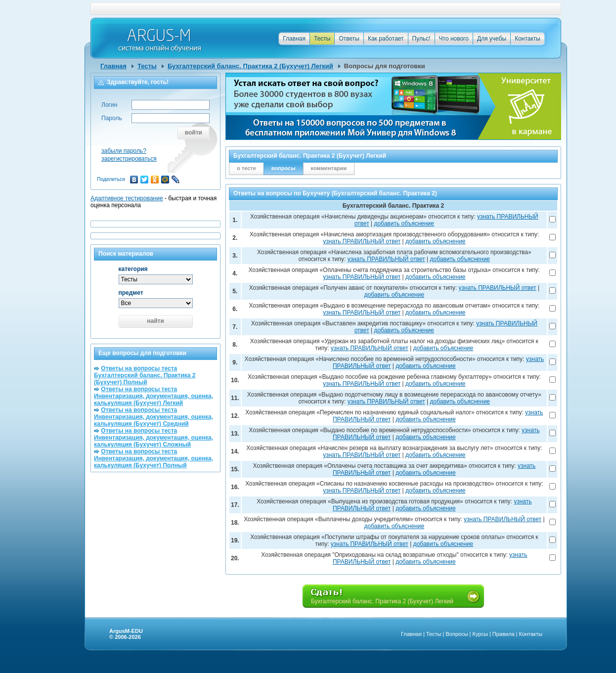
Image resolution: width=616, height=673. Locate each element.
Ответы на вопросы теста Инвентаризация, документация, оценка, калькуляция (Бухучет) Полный (154, 458)
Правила (504, 634)
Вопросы (457, 634)
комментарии (329, 168)
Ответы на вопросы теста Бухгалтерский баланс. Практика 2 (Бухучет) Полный (145, 375)
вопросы (284, 168)
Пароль (112, 118)
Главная (294, 39)
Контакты (528, 39)
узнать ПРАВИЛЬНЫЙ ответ (362, 241)
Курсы (480, 634)
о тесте (246, 168)
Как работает (386, 39)
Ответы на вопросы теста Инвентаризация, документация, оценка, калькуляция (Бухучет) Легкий (154, 396)
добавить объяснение (404, 224)
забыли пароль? (124, 151)
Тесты (322, 39)
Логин (109, 105)
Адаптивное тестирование (127, 198)
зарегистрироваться (129, 159)
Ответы (349, 39)
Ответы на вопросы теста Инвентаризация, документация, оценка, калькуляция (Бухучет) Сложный (154, 438)
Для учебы (492, 39)
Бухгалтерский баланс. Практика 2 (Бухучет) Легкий (250, 66)
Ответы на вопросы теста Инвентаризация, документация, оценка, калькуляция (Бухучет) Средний (154, 417)
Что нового (454, 39)
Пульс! (421, 39)
